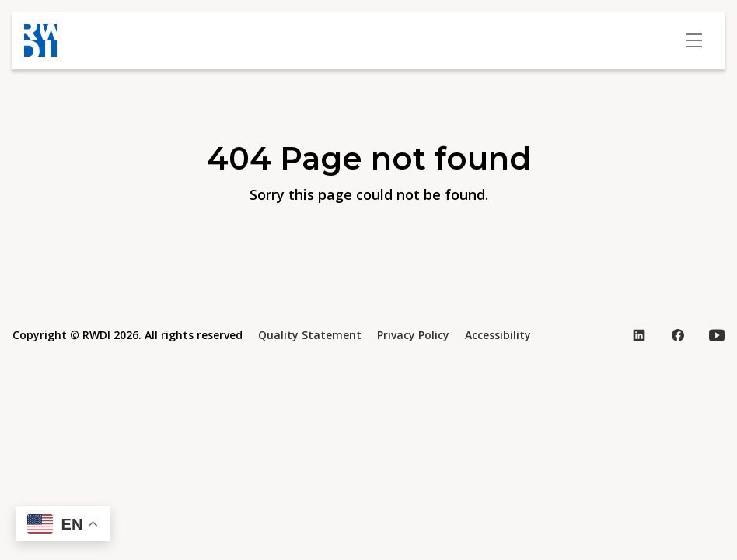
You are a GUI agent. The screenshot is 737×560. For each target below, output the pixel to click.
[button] (63, 524)
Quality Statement (310, 335)
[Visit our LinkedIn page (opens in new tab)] (639, 335)
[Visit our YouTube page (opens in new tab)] (717, 335)
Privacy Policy (413, 335)
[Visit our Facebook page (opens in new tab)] (678, 335)
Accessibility (498, 335)
